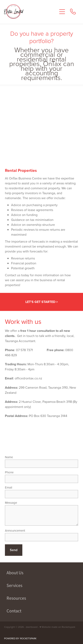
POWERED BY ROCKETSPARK (20, 638)
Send (14, 550)
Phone (9, 472)
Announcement (15, 530)
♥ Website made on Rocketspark (57, 627)
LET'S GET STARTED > (42, 302)
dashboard (32, 627)
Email (9, 487)
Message (11, 503)
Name (9, 457)
